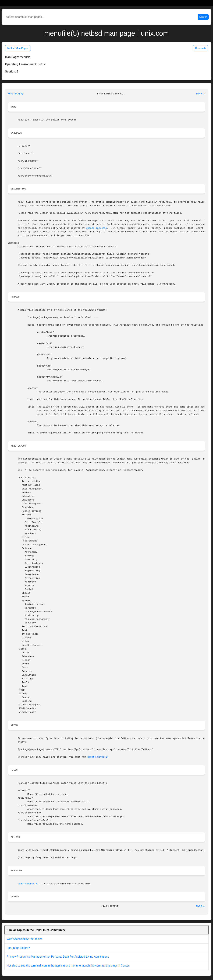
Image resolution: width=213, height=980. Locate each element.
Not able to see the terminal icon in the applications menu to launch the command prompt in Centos (68, 966)
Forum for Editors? (18, 948)
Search (203, 17)
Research (200, 48)
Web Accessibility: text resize (25, 939)
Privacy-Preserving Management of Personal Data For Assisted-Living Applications (58, 957)
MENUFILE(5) (16, 94)
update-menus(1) (97, 228)
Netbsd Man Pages (18, 48)
